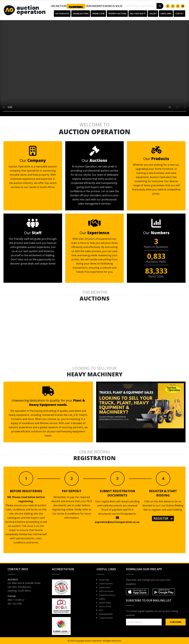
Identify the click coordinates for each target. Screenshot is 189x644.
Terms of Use (106, 606)
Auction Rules (106, 603)
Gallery (153, 13)
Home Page (105, 580)
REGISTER (163, 518)
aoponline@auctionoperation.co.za (117, 522)
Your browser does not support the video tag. (94, 68)
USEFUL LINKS (166, 13)
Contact (179, 13)
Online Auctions (81, 13)
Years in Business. (156, 247)
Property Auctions (117, 13)
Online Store (98, 13)
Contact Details (107, 618)
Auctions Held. (156, 262)
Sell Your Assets (138, 13)
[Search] (160, 6)
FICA (101, 610)
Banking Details (107, 614)
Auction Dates (62, 13)
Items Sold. (156, 276)
